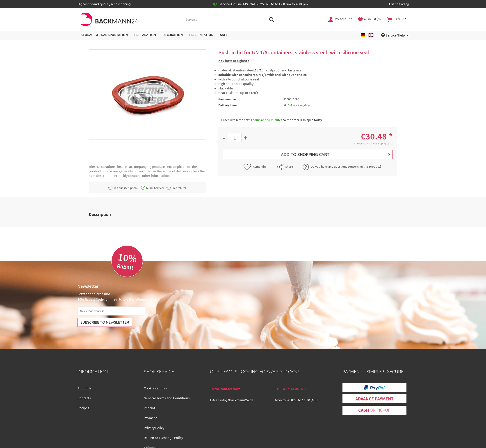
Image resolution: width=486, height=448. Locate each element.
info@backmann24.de (237, 400)
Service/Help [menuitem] (393, 35)
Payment (150, 418)
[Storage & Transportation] (104, 35)
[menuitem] (230, 21)
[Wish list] (369, 19)
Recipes (83, 408)
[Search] (272, 19)
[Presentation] (201, 35)
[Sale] (224, 35)
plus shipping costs (382, 143)
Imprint (149, 408)
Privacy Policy (154, 428)
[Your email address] (111, 311)
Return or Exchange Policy (163, 438)
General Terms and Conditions (167, 398)
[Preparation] (145, 35)
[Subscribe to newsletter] (105, 322)
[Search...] (230, 19)
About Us (84, 388)
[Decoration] (173, 35)
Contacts (84, 398)
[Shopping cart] (397, 19)
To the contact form (225, 389)
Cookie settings (155, 388)
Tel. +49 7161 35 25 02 (291, 389)
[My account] (340, 19)
